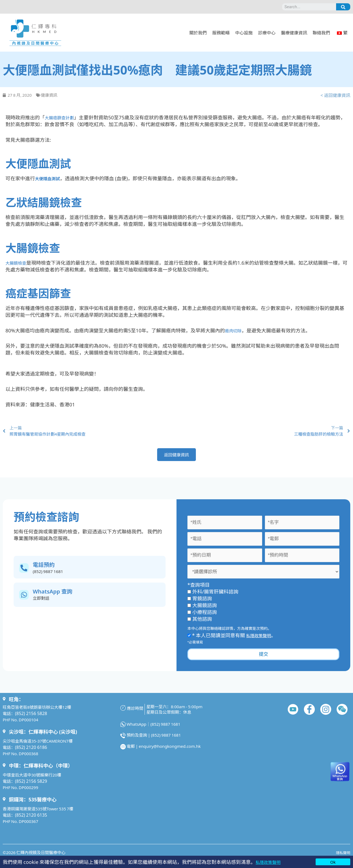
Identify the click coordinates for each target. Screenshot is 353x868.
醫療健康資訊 (294, 33)
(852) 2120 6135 (30, 818)
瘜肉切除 (235, 330)
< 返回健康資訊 (335, 95)
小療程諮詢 (202, 615)
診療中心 (267, 33)
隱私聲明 (342, 855)
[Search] (343, 7)
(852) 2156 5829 (30, 784)
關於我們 (198, 33)
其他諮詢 (200, 622)
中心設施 (244, 33)
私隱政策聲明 (270, 862)
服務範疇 (221, 33)
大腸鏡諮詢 (202, 608)
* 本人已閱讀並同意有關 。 (234, 638)
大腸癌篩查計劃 (62, 117)
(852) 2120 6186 (30, 750)
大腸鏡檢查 (18, 262)
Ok (333, 862)
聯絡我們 (321, 33)
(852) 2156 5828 (30, 716)
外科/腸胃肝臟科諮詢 (213, 594)
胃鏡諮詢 (200, 601)
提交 (264, 657)
